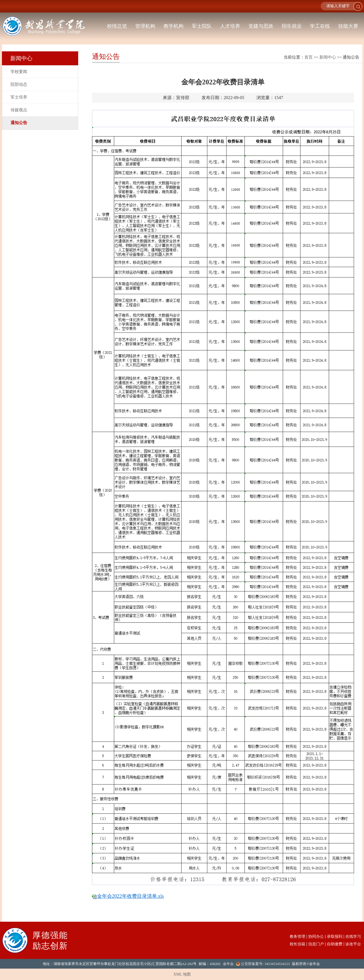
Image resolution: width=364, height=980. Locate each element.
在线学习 (353, 937)
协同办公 (316, 937)
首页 (309, 57)
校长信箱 (297, 944)
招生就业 (292, 26)
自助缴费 (335, 944)
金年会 (228, 964)
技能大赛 (348, 26)
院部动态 (19, 84)
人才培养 (230, 26)
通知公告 (19, 123)
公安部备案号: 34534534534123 (265, 964)
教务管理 (297, 937)
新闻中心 (328, 57)
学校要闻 (19, 72)
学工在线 (320, 26)
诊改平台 (353, 944)
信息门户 (316, 944)
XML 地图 (182, 974)
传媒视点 (19, 110)
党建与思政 (261, 26)
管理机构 (145, 26)
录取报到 (335, 937)
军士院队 (202, 26)
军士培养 (19, 97)
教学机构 (174, 26)
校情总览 (117, 26)
